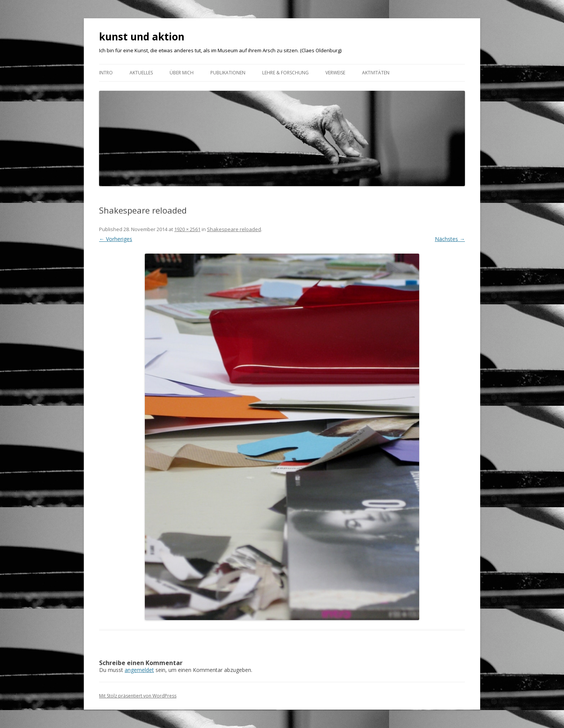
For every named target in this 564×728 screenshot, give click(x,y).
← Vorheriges (116, 239)
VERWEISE (335, 73)
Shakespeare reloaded (234, 229)
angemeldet (139, 670)
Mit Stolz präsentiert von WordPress (138, 696)
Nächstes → (450, 239)
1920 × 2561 (187, 229)
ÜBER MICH (182, 73)
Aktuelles (141, 73)
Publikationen (228, 73)
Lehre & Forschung (285, 73)
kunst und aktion (142, 37)
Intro (106, 73)
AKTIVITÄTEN (376, 73)
